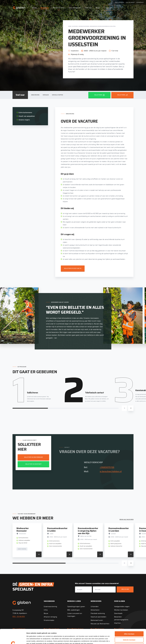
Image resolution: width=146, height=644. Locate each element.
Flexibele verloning (98, 613)
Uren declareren (130, 2)
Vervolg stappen (57, 95)
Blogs (98, 8)
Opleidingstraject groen (76, 607)
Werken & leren (59, 8)
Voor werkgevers (75, 8)
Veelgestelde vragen (122, 607)
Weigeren (129, 631)
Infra (46, 610)
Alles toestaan (129, 619)
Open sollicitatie (119, 2)
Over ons (88, 8)
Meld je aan (125, 589)
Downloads (118, 613)
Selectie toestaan (129, 625)
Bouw (46, 613)
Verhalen (46, 95)
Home (34, 8)
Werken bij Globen (121, 610)
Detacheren (95, 610)
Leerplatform (140, 2)
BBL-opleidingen (74, 610)
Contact (109, 8)
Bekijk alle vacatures (127, 519)
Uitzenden (95, 607)
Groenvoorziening (84, 26)
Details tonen (109, 640)
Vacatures (45, 8)
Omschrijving (35, 95)
